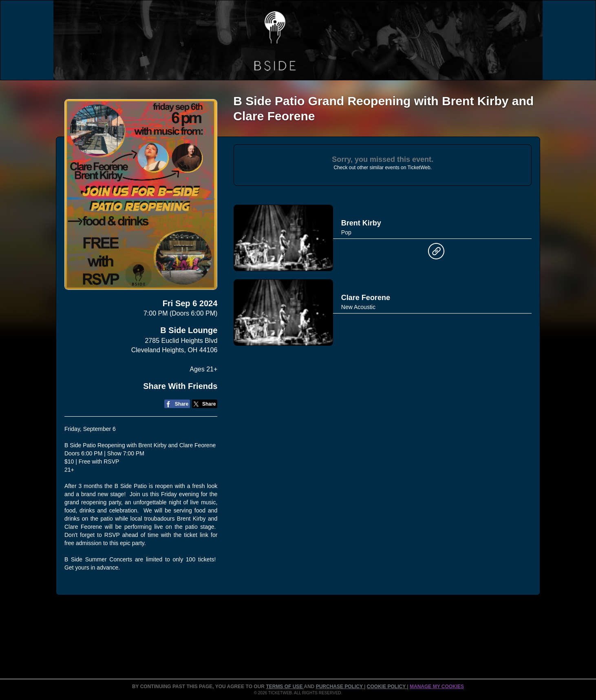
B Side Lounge (189, 330)
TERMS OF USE (285, 687)
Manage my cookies (437, 687)
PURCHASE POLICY (340, 687)
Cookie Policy (387, 687)
